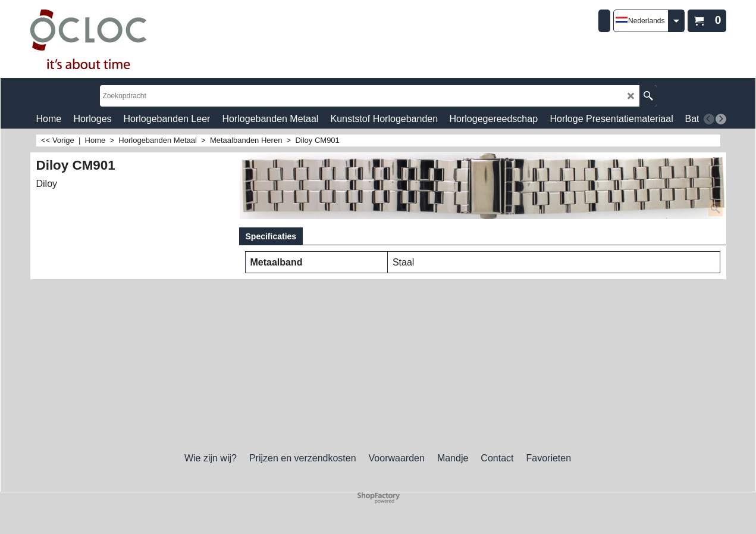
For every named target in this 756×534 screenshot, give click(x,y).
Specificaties (271, 236)
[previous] (709, 119)
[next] (721, 119)
